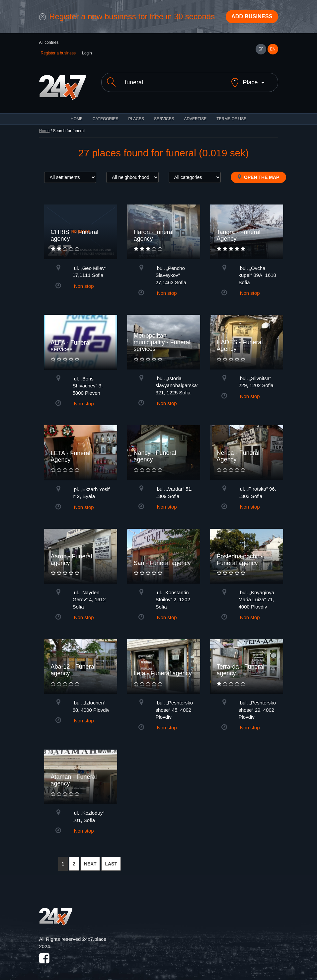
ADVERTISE (195, 115)
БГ (261, 51)
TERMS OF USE (231, 115)
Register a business (58, 55)
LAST (111, 860)
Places (136, 115)
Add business (248, 18)
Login (87, 55)
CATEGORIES (106, 115)
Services (164, 115)
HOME (77, 115)
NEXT (90, 860)
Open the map (258, 173)
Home (44, 127)
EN (273, 51)
